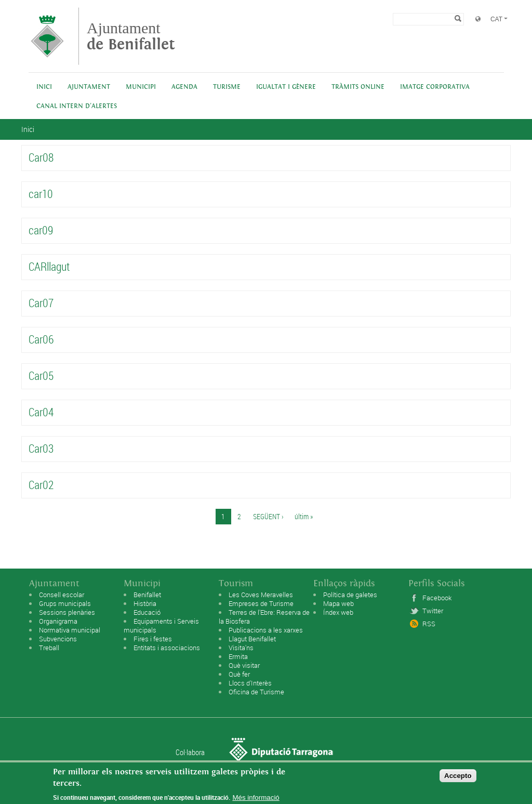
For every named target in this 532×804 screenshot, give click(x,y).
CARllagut (49, 266)
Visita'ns (241, 648)
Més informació (256, 800)
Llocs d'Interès (250, 683)
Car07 (41, 303)
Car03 (41, 448)
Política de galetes (350, 595)
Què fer (239, 674)
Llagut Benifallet (252, 639)
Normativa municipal (70, 630)
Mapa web (338, 603)
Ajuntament (131, 36)
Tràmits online (358, 87)
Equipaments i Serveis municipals (161, 625)
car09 (41, 230)
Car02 (41, 485)
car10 (41, 194)
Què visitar (244, 665)
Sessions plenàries (67, 612)
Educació (147, 612)
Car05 (41, 375)
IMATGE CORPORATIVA (435, 87)
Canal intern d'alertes (77, 106)
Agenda (184, 87)
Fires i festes (153, 639)
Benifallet (147, 595)
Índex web (338, 612)
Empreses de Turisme (261, 603)
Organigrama (58, 621)
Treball (49, 648)
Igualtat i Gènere (286, 87)
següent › (268, 516)
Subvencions (58, 639)
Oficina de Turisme (256, 692)
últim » (304, 516)
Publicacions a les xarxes (266, 630)
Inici (44, 87)
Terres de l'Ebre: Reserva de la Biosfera (264, 617)
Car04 (41, 412)
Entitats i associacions (167, 648)
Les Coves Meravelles (261, 595)
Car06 (41, 339)
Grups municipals (65, 603)
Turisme (227, 87)
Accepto (458, 778)
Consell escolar (62, 595)
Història (145, 603)
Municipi (141, 87)
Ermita (238, 656)
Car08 (41, 157)
